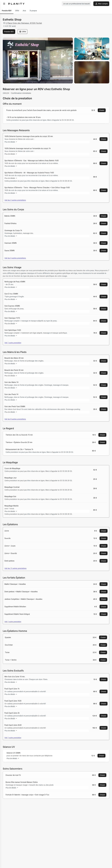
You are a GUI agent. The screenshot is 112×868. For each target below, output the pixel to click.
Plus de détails (13, 142)
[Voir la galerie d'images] (92, 72)
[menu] (4, 4)
